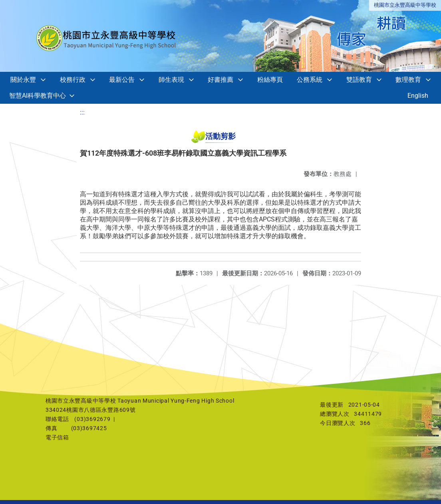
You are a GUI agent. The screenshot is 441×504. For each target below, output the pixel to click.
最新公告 (122, 80)
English (418, 96)
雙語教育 (359, 80)
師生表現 (171, 80)
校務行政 (73, 80)
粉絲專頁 (270, 80)
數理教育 (408, 80)
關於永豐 (23, 80)
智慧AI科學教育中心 (38, 96)
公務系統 (310, 80)
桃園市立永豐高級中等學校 (405, 5)
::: (82, 112)
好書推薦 (220, 80)
